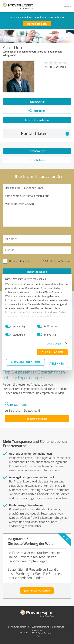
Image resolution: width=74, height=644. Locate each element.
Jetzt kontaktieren (37, 120)
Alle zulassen (52, 352)
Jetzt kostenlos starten (37, 590)
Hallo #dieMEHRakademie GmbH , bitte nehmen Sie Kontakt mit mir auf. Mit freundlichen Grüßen (37, 205)
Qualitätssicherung (40, 627)
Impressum (37, 630)
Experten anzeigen (37, 418)
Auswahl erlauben (25, 362)
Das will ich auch (37, 24)
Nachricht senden (37, 272)
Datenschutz (58, 627)
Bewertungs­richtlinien (18, 627)
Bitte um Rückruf (19, 261)
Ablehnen (57, 363)
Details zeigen (54, 343)
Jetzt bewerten (37, 102)
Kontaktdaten (45, 133)
